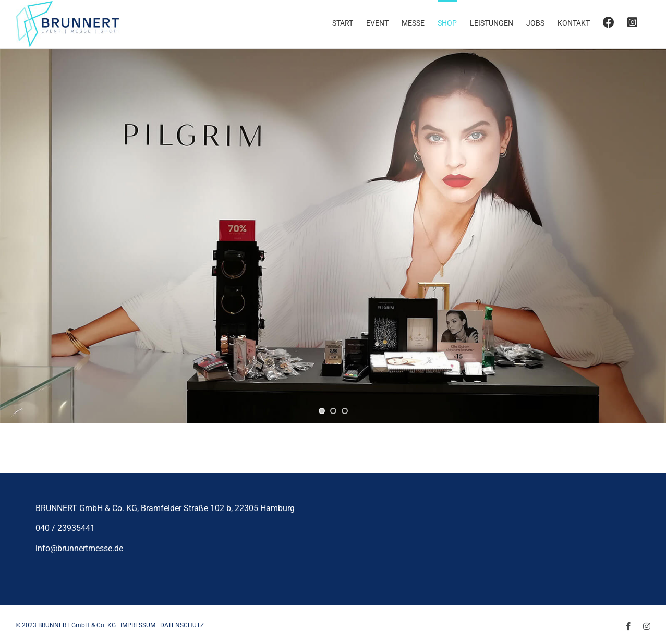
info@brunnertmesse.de (79, 548)
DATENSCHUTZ (182, 625)
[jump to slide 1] (322, 411)
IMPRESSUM (138, 625)
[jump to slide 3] (345, 411)
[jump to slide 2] (333, 411)
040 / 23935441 (65, 528)
